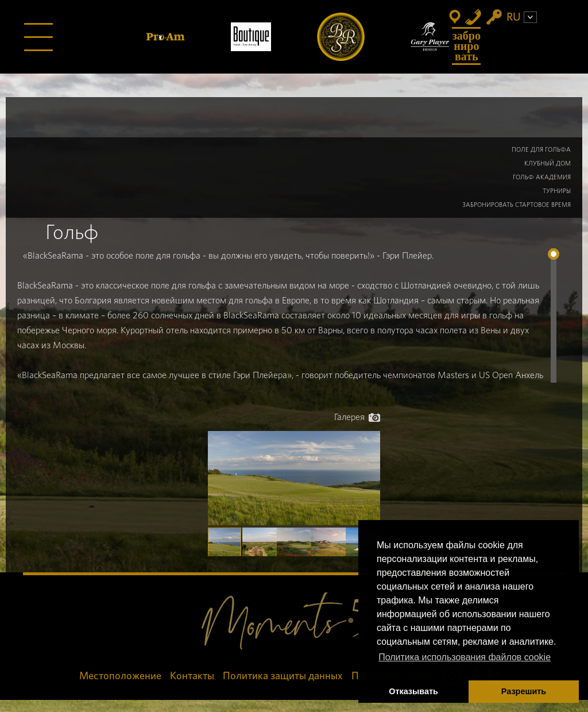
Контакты (192, 676)
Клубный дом (548, 163)
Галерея (357, 417)
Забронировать (467, 46)
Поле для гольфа (541, 150)
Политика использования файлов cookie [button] (465, 657)
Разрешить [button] (524, 691)
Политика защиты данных (283, 676)
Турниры (557, 191)
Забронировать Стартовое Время (517, 205)
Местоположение (120, 676)
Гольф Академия (542, 177)
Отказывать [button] (413, 691)
